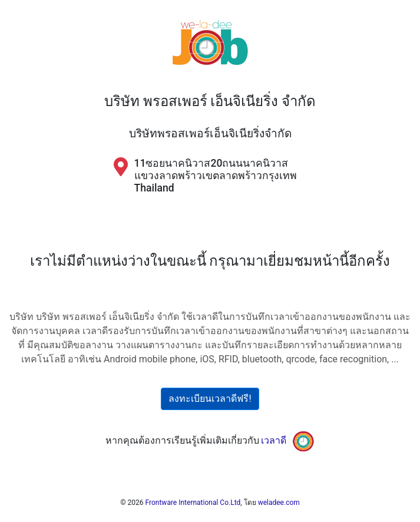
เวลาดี (274, 440)
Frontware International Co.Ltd (193, 503)
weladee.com (279, 503)
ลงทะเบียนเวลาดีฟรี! (210, 399)
